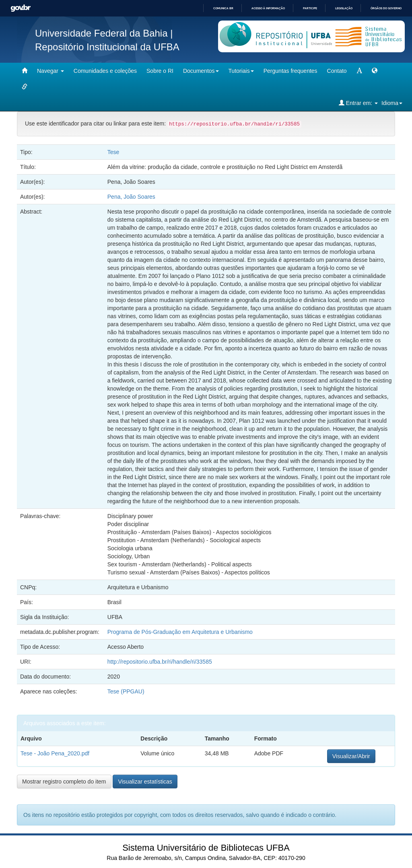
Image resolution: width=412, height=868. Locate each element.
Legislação (344, 8)
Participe (310, 8)
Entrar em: (358, 103)
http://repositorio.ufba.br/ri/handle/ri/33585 (160, 662)
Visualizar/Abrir (351, 756)
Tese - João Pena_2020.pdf (55, 753)
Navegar (50, 71)
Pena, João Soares (131, 197)
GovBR (21, 8)
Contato (337, 71)
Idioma (392, 103)
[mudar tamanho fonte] (359, 71)
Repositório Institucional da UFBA (107, 47)
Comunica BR (223, 8)
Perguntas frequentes (290, 71)
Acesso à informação (268, 8)
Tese (113, 152)
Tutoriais (241, 71)
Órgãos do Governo (386, 8)
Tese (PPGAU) (126, 691)
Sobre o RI (160, 71)
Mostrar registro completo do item (64, 782)
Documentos (201, 71)
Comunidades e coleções (105, 71)
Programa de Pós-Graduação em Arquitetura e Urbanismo (180, 632)
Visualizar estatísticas (145, 782)
